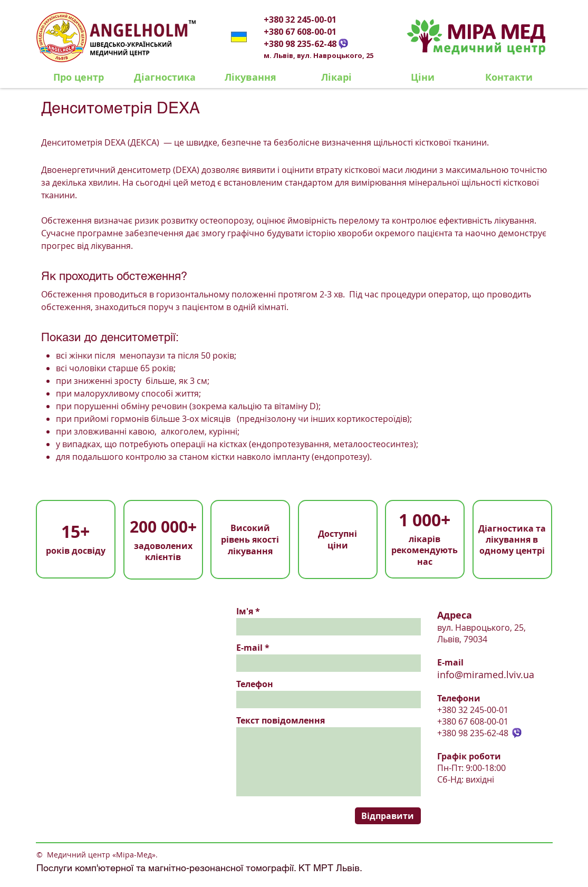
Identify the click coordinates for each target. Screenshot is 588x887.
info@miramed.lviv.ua (486, 674)
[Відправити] (388, 816)
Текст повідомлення (281, 720)
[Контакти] (509, 78)
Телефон (255, 684)
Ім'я (245, 611)
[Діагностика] (165, 78)
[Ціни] (423, 78)
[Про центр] (79, 78)
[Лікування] (251, 78)
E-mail (249, 648)
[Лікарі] (337, 78)
